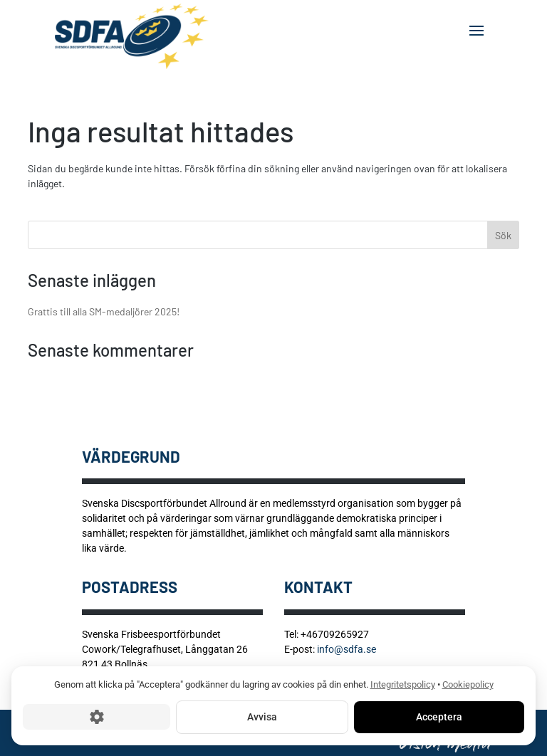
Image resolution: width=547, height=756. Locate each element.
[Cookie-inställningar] (97, 717)
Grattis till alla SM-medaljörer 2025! (104, 311)
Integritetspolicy (403, 684)
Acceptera (439, 716)
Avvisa (262, 716)
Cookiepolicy (468, 684)
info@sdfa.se (347, 649)
